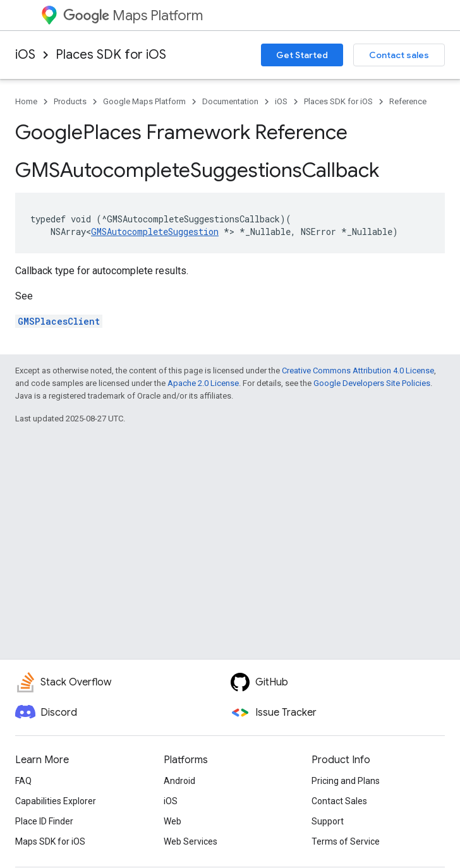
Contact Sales (339, 801)
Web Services (191, 841)
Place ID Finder (44, 821)
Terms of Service (346, 841)
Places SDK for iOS (111, 55)
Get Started (302, 55)
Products (70, 101)
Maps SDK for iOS (50, 841)
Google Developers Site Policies (372, 383)
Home (26, 101)
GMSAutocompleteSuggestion (155, 232)
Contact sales (399, 55)
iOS (25, 55)
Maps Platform (133, 15)
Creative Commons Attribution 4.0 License (358, 371)
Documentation (230, 101)
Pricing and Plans (346, 781)
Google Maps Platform (144, 101)
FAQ (23, 781)
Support (328, 821)
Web (172, 821)
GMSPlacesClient (59, 321)
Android (179, 781)
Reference (408, 101)
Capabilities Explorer (56, 801)
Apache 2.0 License (203, 383)
